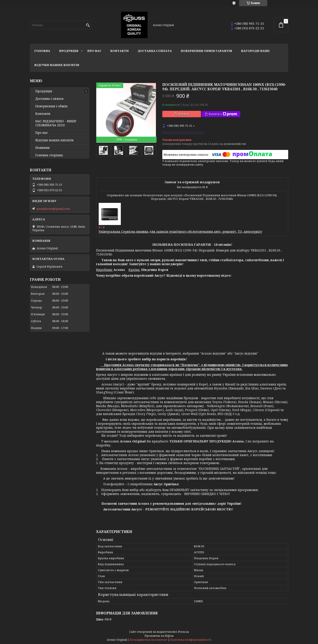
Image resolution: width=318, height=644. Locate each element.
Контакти (119, 51)
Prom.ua (183, 632)
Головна (42, 51)
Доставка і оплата (155, 51)
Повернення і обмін (51, 106)
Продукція (69, 51)
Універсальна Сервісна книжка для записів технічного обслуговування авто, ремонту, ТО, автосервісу (180, 231)
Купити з (223, 114)
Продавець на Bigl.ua (159, 636)
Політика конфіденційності (191, 640)
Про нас (94, 51)
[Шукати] (88, 25)
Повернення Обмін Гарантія (206, 51)
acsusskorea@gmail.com (53, 209)
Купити (184, 114)
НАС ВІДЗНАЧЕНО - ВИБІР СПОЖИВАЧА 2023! (56, 123)
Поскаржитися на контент (149, 640)
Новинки (43, 148)
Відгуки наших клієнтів (57, 65)
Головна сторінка (49, 155)
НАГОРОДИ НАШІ (255, 51)
